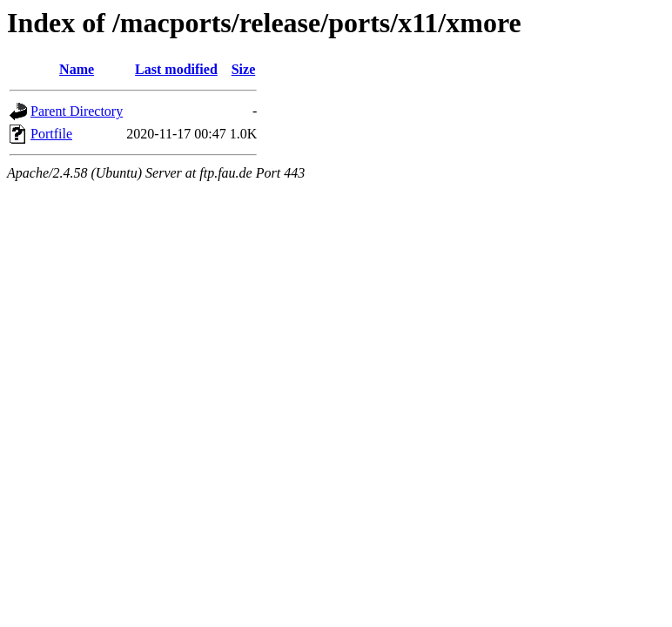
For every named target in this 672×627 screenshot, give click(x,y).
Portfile (51, 134)
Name (77, 69)
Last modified (176, 69)
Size (244, 69)
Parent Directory (77, 111)
